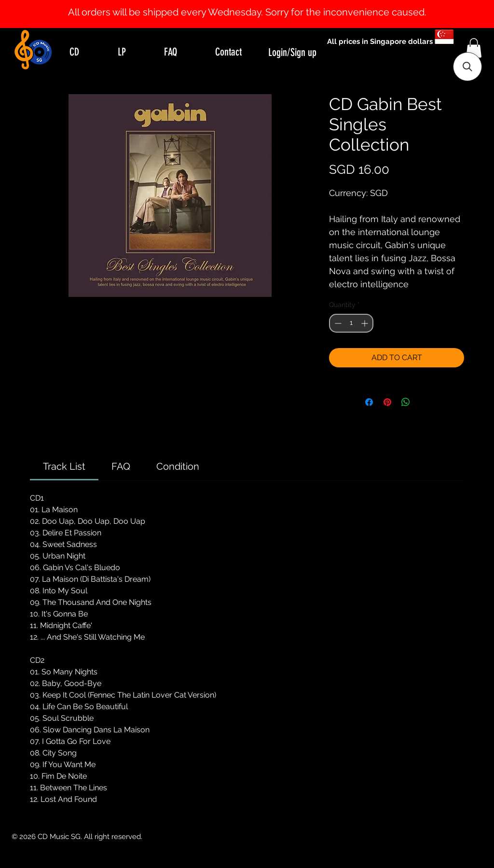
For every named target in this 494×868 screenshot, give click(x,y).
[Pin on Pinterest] (387, 402)
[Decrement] (337, 323)
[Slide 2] (256, 4)
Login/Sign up (292, 52)
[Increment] (365, 323)
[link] (64, 466)
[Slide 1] (247, 4)
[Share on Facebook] (369, 402)
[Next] (440, 14)
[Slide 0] (238, 4)
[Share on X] (424, 402)
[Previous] (54, 14)
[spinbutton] (351, 323)
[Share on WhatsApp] (406, 402)
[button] (474, 48)
